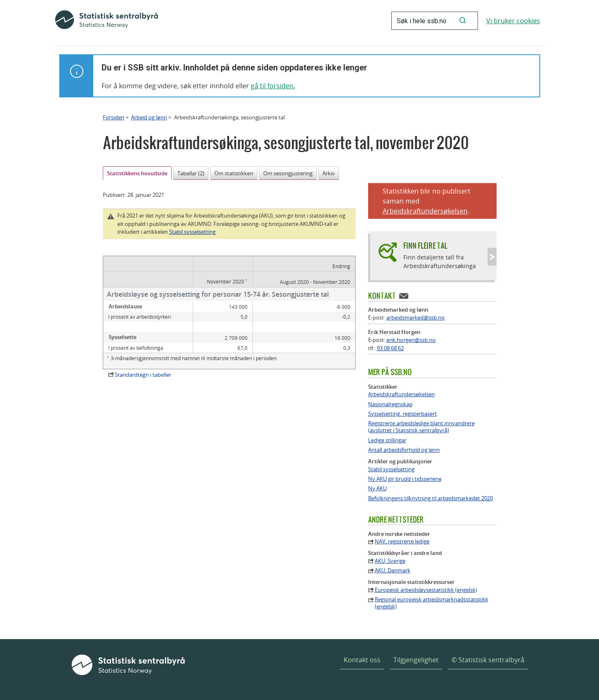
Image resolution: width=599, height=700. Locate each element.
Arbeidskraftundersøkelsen (425, 211)
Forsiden (114, 117)
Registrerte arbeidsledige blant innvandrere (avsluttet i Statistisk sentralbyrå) (421, 427)
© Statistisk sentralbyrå (488, 660)
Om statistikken (234, 173)
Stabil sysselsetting (192, 232)
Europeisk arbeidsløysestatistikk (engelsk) (426, 590)
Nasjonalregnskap (390, 404)
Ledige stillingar (387, 440)
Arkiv (329, 173)
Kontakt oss (362, 660)
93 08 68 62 (390, 348)
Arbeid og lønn (149, 117)
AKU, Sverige (390, 561)
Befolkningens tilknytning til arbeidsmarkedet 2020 (430, 498)
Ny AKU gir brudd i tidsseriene (405, 479)
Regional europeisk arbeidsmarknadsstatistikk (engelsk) (432, 603)
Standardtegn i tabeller (143, 375)
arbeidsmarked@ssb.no (416, 317)
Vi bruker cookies (513, 21)
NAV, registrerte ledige (402, 541)
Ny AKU (377, 488)
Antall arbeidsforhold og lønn (404, 450)
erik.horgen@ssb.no (411, 340)
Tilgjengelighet (416, 660)
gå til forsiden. (273, 86)
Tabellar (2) (191, 173)
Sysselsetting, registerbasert (403, 414)
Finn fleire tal (425, 246)
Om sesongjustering (288, 173)
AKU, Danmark (393, 570)
